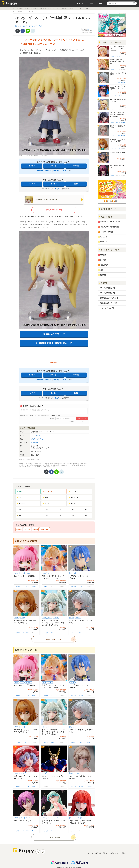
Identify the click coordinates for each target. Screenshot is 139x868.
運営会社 (106, 853)
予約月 (20, 510)
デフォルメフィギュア (36, 26)
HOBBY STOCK (44, 529)
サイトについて (89, 853)
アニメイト (54, 166)
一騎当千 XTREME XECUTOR (110, 222)
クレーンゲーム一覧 (107, 308)
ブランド (47, 503)
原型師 (72, 503)
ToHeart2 (104, 237)
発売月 (20, 515)
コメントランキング (107, 209)
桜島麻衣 (103, 255)
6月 (48, 510)
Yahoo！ (48, 171)
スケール (50, 573)
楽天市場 (56, 171)
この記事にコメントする (54, 210)
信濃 (102, 270)
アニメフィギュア (22, 26)
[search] (134, 3)
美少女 (17, 573)
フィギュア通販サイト (108, 288)
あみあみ (32, 166)
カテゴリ (73, 491)
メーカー (21, 503)
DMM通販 (76, 166)
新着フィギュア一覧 (26, 650)
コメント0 (90, 29)
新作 (19, 491)
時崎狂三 (103, 275)
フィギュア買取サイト (108, 293)
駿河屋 (76, 184)
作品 (45, 497)
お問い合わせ (114, 853)
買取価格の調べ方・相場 (109, 303)
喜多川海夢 (104, 265)
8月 (73, 510)
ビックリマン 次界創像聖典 (110, 227)
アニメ (22, 573)
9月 (86, 510)
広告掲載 (98, 853)
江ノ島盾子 (104, 260)
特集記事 (103, 283)
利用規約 (123, 853)
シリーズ (21, 497)
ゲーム (50, 618)
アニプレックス (36, 435)
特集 (101, 3)
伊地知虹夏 (43, 8)
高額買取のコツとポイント (109, 298)
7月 (60, 510)
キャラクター (74, 497)
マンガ (22, 618)
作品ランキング (105, 217)
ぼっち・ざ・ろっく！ (32, 8)
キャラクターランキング (109, 250)
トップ (15, 8)
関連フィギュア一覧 (54, 639)
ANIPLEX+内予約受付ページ (54, 334)
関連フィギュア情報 (26, 541)
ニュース (91, 3)
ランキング (47, 491)
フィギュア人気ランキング (110, 42)
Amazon (40, 171)
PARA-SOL (104, 242)
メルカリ (32, 184)
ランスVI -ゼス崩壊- (107, 232)
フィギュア (79, 3)
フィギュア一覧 (54, 837)
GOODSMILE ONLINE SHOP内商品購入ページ (54, 343)
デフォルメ (29, 573)
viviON (64, 171)
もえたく (58, 189)
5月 (35, 510)
